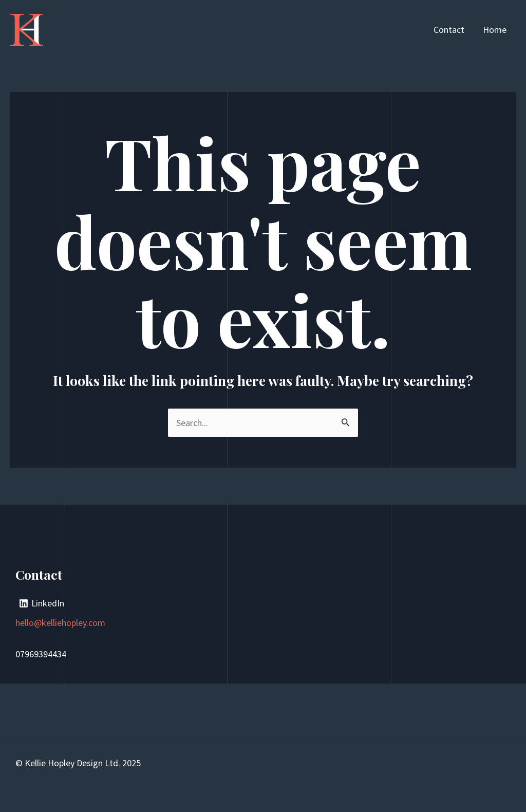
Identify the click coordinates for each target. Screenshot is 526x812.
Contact (449, 30)
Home (495, 30)
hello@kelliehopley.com (60, 623)
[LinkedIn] (42, 603)
